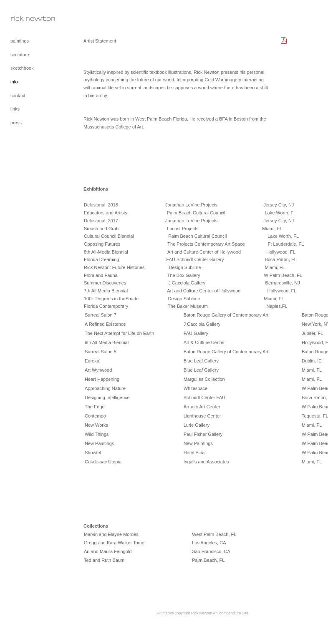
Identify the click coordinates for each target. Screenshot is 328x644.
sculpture (20, 55)
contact (18, 96)
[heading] (31, 19)
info (14, 82)
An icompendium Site (231, 613)
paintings (20, 41)
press (16, 123)
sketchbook (22, 68)
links (15, 109)
